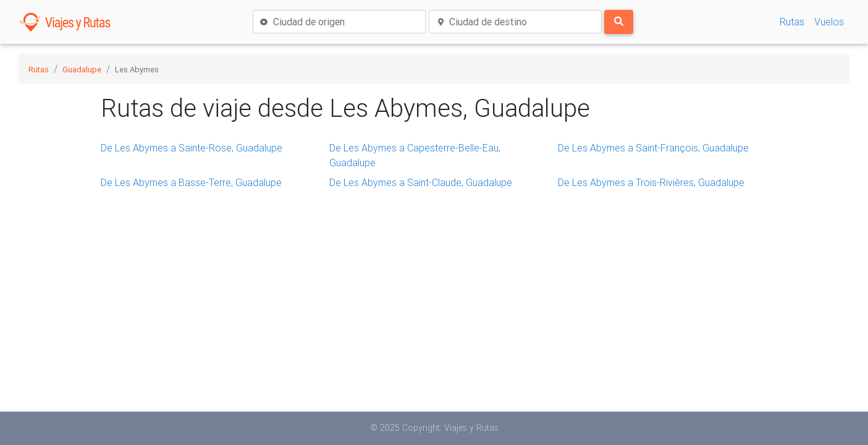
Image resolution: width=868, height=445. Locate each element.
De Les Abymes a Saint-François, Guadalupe (653, 148)
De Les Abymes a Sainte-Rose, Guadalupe (192, 148)
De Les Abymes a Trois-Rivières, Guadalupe (651, 182)
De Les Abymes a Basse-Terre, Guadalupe (191, 182)
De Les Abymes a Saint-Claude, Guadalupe (421, 182)
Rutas (792, 22)
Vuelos (829, 22)
